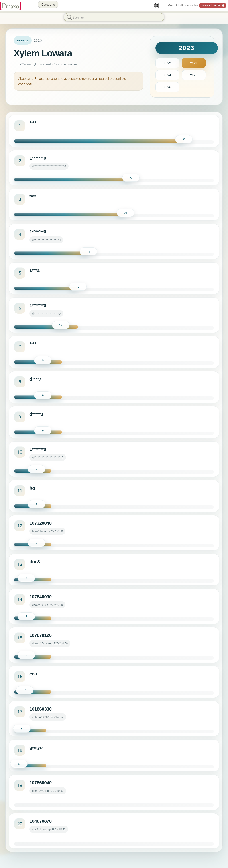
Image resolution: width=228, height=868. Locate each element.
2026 (167, 87)
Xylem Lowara (43, 53)
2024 (167, 75)
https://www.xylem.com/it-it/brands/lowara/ (45, 64)
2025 (194, 75)
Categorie (48, 4)
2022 (167, 63)
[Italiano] (157, 6)
